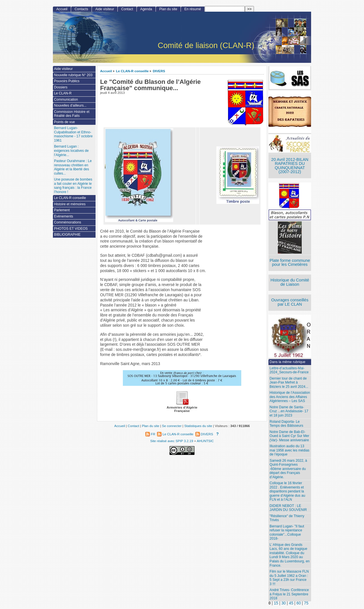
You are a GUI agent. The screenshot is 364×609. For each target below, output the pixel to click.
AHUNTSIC (205, 441)
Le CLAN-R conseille (132, 71)
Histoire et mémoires (70, 204)
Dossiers (61, 87)
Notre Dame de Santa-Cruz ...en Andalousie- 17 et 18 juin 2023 (289, 411)
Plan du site (168, 9)
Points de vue (64, 122)
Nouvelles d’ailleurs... (70, 105)
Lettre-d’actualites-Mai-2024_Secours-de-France (289, 370)
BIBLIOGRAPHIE (67, 235)
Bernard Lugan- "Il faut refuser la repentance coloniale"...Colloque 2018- (287, 533)
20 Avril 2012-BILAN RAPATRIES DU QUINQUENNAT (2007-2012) (290, 166)
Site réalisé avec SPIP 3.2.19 (172, 441)
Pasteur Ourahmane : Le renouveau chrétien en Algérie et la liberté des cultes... (73, 167)
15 (276, 603)
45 (291, 603)
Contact (127, 9)
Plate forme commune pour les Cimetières (290, 263)
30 (283, 603)
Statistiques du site (198, 426)
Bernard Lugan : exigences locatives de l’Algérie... (71, 151)
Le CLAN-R (63, 93)
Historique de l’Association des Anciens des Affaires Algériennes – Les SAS (290, 397)
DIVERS (159, 71)
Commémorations (68, 222)
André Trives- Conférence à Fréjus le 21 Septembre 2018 (289, 594)
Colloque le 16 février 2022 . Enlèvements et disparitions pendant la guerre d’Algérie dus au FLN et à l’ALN (287, 491)
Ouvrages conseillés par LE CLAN (290, 302)
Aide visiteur (105, 9)
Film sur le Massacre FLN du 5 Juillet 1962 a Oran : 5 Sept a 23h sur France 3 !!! (289, 578)
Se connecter (172, 426)
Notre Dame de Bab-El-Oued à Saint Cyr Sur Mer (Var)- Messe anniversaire (289, 436)
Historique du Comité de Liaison (290, 282)
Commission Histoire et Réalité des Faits (72, 114)
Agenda (146, 9)
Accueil (106, 71)
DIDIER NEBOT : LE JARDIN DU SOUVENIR (288, 508)
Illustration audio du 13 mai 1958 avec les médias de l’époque (289, 450)
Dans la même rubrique (288, 362)
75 (306, 603)
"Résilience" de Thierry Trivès (287, 518)
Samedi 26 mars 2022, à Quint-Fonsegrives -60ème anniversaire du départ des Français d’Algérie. (288, 469)
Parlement (62, 210)
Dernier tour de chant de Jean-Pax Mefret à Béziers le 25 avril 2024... (289, 383)
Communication (66, 100)
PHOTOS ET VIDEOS (71, 229)
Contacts (81, 9)
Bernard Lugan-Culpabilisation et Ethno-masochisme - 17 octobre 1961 (73, 134)
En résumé (193, 9)
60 (299, 603)
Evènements (64, 216)
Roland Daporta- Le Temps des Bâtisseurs (286, 424)
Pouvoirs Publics (67, 81)
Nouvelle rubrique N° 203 (73, 75)
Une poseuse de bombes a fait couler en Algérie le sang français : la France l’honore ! (73, 186)
